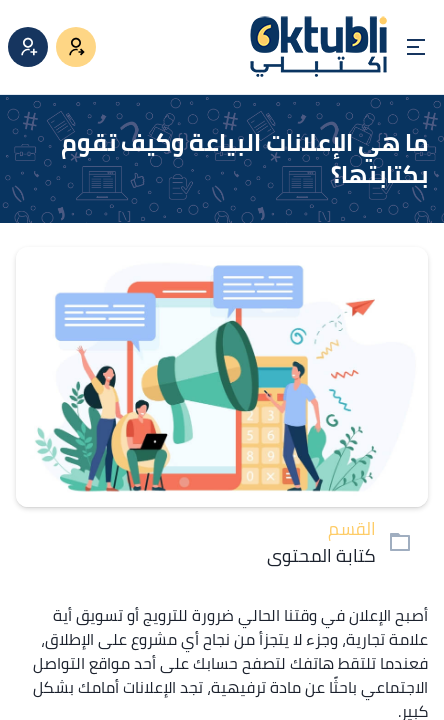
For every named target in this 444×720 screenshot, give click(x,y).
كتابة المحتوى (321, 555)
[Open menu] (416, 47)
